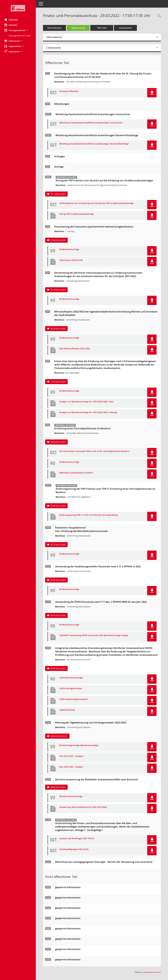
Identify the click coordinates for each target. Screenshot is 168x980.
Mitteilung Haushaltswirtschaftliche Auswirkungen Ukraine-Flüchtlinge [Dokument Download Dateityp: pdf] (94, 144)
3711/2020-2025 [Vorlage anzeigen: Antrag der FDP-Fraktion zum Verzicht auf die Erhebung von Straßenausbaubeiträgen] (58, 194)
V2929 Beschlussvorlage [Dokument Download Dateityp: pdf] (71, 678)
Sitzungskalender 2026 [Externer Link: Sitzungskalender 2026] (19, 36)
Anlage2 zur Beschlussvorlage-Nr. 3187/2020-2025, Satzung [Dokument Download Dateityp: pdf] (88, 412)
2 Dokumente (53, 48)
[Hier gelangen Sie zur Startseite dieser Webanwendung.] (18, 8)
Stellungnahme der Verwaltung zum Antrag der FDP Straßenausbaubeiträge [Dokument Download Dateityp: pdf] (96, 203)
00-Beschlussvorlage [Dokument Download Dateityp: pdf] (69, 249)
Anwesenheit (125, 28)
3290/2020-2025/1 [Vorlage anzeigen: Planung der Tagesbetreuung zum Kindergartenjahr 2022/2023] (59, 736)
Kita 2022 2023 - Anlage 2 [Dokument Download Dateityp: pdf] (72, 756)
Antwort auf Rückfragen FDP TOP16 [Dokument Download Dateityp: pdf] (77, 839)
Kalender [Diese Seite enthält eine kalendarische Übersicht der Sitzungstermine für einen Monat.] (11, 25)
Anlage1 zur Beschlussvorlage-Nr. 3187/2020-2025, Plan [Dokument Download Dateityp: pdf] (86, 402)
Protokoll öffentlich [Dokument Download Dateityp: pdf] (69, 91)
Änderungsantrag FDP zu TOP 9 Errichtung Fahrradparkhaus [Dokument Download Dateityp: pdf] (89, 515)
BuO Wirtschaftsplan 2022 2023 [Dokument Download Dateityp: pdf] (75, 349)
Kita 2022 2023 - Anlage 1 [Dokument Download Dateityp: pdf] (72, 767)
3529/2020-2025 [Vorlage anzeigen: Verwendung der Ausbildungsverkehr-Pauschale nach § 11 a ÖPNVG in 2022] (58, 580)
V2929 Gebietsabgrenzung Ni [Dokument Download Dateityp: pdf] (73, 699)
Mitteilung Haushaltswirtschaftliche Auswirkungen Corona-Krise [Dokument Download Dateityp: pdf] (91, 123)
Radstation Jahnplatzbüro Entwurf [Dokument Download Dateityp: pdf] (76, 473)
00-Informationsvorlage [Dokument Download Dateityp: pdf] (71, 796)
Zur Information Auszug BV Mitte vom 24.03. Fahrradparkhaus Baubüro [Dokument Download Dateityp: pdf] (94, 451)
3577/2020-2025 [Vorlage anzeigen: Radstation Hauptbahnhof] (58, 545)
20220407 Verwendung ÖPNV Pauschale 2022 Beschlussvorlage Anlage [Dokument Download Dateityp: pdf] (94, 635)
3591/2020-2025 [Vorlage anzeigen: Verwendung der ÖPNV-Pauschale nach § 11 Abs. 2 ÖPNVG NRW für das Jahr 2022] (58, 615)
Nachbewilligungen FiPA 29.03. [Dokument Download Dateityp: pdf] (74, 849)
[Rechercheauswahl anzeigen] (158, 16)
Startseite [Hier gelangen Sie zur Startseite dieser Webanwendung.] (11, 20)
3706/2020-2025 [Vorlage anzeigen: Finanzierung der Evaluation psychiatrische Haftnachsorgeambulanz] (58, 240)
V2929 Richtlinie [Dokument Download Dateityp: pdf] (67, 710)
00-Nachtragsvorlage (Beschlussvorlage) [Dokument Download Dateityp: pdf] (79, 745)
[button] (18, 30)
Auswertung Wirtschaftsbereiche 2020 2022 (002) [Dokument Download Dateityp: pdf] (83, 807)
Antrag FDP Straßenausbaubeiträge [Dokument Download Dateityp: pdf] (77, 214)
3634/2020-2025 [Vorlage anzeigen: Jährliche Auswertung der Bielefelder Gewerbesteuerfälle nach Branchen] (58, 787)
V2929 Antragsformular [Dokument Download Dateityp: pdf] (71, 689)
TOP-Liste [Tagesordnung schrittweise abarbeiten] (102, 28)
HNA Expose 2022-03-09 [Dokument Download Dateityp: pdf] (71, 260)
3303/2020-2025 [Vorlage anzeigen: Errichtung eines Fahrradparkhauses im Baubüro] (58, 442)
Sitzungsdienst (152, 972)
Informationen (55, 28)
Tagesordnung (78, 28)
